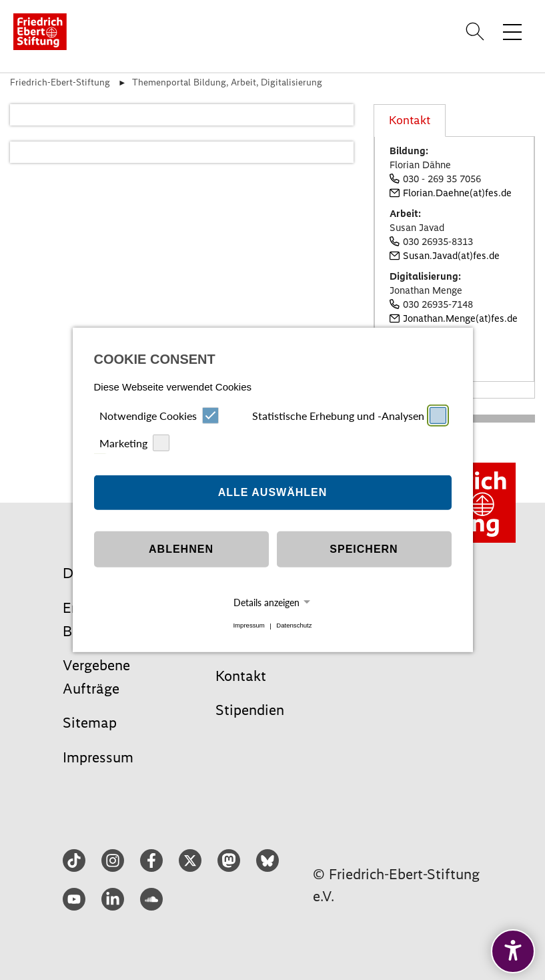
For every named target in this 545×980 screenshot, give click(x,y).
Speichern (364, 549)
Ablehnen (181, 549)
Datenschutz (294, 626)
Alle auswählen (273, 492)
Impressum (248, 626)
